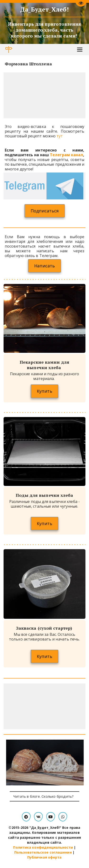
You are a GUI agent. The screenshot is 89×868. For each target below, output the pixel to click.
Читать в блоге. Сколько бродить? (44, 796)
